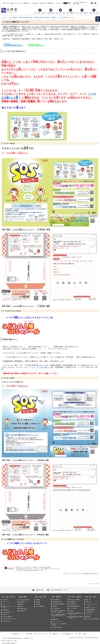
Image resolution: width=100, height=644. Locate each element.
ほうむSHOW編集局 (7, 615)
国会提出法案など (23, 606)
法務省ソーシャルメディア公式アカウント (9, 605)
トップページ (4, 17)
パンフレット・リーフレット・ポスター (92, 603)
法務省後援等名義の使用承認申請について (76, 615)
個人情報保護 (72, 600)
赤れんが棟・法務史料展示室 (93, 617)
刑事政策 (55, 604)
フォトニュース (6, 602)
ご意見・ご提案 (82, 632)
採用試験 (38, 602)
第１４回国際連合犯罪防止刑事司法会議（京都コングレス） (59, 614)
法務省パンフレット (19, 632)
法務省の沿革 (22, 609)
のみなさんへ (13, 45)
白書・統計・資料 (94, 13)
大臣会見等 (5, 598)
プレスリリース (6, 600)
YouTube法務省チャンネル (57, 588)
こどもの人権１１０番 (45, 365)
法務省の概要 (51, 13)
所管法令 (21, 604)
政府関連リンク (69, 632)
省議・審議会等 (56, 598)
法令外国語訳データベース (92, 610)
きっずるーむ (36, 3)
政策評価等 (55, 617)
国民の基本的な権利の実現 (26, 17)
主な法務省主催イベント (8, 610)
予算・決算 (88, 600)
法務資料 (88, 615)
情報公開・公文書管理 (74, 598)
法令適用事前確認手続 (74, 604)
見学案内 (5, 612)
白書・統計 (88, 598)
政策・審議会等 (71, 13)
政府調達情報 (6, 608)
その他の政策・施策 (57, 625)
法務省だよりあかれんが (91, 606)
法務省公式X (38, 588)
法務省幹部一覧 (23, 600)
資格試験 (38, 600)
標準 (65, 3)
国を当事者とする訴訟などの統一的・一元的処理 (59, 609)
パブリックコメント (57, 619)
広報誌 (30, 632)
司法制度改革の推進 (57, 600)
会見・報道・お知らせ (40, 13)
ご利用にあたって (57, 632)
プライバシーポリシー (42, 632)
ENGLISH (50, 3)
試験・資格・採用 (60, 13)
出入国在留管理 (56, 606)
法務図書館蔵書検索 (90, 608)
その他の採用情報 (40, 604)
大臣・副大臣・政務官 (24, 598)
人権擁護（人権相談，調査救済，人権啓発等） (46, 17)
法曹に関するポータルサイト (9, 617)
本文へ (43, 3)
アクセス (7, 3)
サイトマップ (17, 3)
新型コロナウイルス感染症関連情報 (59, 622)
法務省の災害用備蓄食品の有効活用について (76, 612)
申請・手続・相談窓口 (82, 13)
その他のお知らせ (7, 619)
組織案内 (21, 602)
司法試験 (38, 598)
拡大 (69, 3)
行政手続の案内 (73, 602)
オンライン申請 (73, 606)
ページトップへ (95, 582)
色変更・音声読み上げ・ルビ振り (82, 3)
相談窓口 (26, 3)
